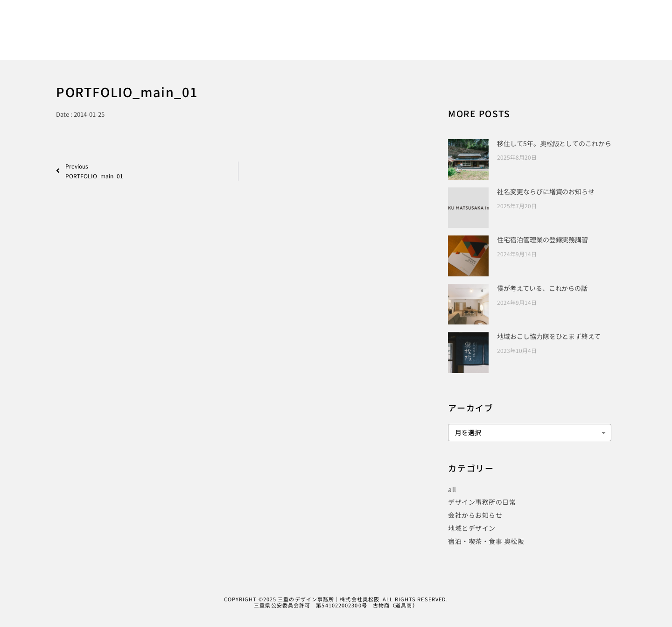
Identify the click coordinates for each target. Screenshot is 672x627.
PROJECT (450, 38)
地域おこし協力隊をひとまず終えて (549, 336)
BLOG (490, 38)
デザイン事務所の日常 (482, 502)
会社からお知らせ (475, 515)
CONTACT (578, 38)
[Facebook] (557, 20)
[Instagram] (589, 20)
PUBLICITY (402, 38)
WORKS (356, 38)
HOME (317, 38)
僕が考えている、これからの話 (542, 288)
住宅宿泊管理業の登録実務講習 (542, 240)
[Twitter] (573, 20)
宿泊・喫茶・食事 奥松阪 (486, 541)
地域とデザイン (472, 528)
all (452, 489)
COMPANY (531, 38)
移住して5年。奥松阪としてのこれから (554, 143)
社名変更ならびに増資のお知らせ (546, 191)
